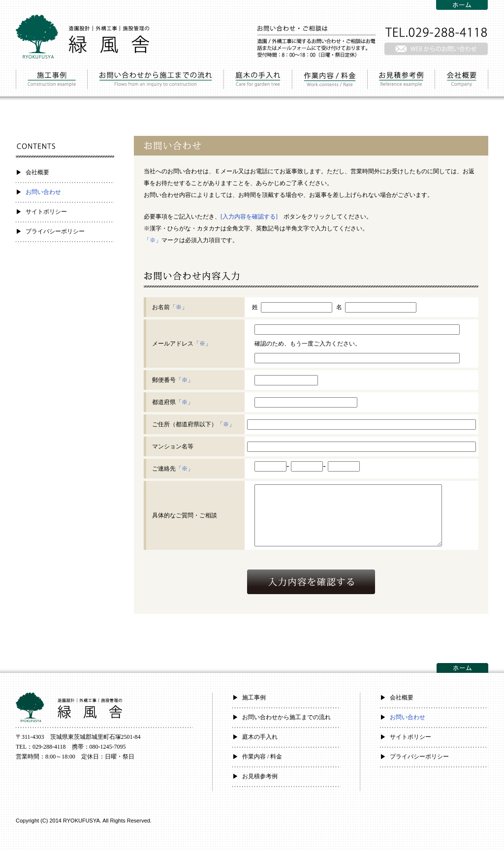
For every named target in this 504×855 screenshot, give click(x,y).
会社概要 (37, 172)
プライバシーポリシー (55, 231)
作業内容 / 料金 (262, 761)
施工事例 (254, 702)
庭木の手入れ (260, 742)
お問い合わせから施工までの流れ (286, 722)
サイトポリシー (46, 212)
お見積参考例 (260, 781)
